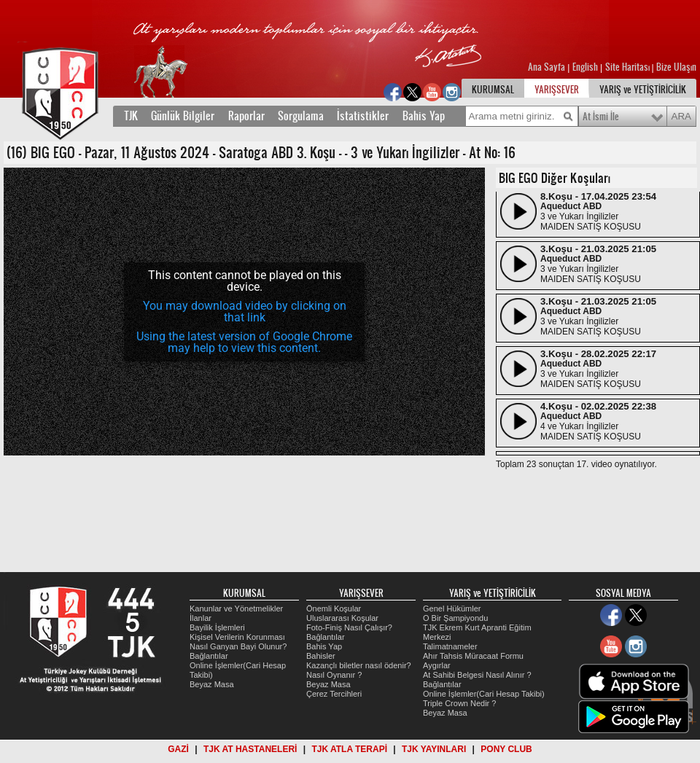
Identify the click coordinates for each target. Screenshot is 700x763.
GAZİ (178, 749)
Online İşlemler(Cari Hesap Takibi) (484, 694)
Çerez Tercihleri (334, 694)
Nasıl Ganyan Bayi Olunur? (238, 646)
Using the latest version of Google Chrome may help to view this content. (244, 342)
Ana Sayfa (548, 67)
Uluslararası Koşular (342, 618)
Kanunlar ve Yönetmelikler (236, 609)
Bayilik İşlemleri (217, 627)
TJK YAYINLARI (434, 749)
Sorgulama (301, 116)
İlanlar (201, 618)
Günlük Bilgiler (183, 116)
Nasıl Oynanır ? (334, 675)
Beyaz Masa (212, 684)
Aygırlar (437, 665)
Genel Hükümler (452, 609)
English (585, 67)
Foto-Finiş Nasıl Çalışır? (349, 627)
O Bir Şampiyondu (455, 618)
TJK (131, 116)
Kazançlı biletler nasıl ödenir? (359, 665)
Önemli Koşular (334, 609)
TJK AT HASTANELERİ (250, 749)
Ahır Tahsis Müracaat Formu (473, 656)
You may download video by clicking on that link (245, 312)
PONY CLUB (506, 749)
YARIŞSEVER (557, 90)
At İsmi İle (601, 117)
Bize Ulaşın (676, 67)
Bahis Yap (424, 116)
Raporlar (246, 116)
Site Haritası (629, 67)
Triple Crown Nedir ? (459, 703)
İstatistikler (363, 116)
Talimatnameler (450, 646)
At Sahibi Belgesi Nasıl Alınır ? (477, 675)
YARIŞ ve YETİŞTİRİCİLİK (643, 90)
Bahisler (321, 656)
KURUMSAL (493, 90)
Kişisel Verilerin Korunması (237, 637)
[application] (244, 312)
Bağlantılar (209, 656)
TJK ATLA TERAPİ (349, 749)
